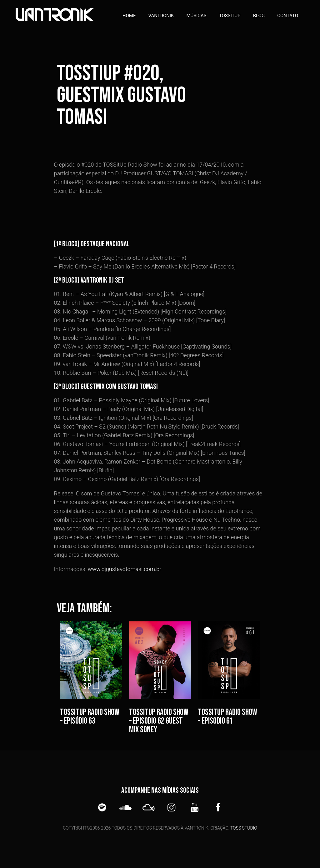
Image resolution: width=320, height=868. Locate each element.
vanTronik (161, 16)
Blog (259, 16)
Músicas (196, 16)
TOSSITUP (230, 16)
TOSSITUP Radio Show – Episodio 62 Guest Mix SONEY (159, 721)
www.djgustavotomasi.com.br (125, 569)
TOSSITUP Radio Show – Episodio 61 (227, 717)
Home (129, 16)
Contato (288, 16)
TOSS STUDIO (244, 828)
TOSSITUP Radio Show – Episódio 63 (90, 717)
